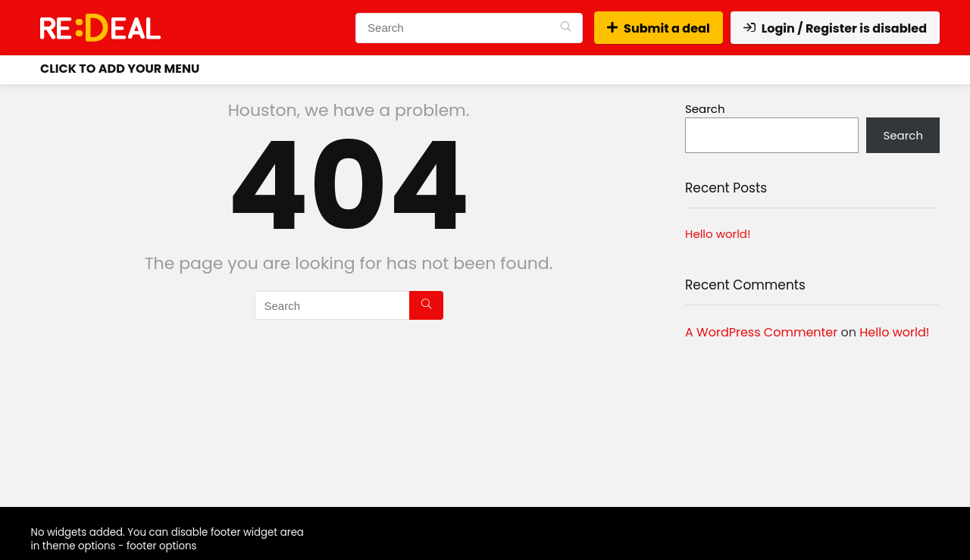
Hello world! (718, 234)
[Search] (566, 28)
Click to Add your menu (120, 69)
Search (705, 109)
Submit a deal (659, 28)
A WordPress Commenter (761, 332)
